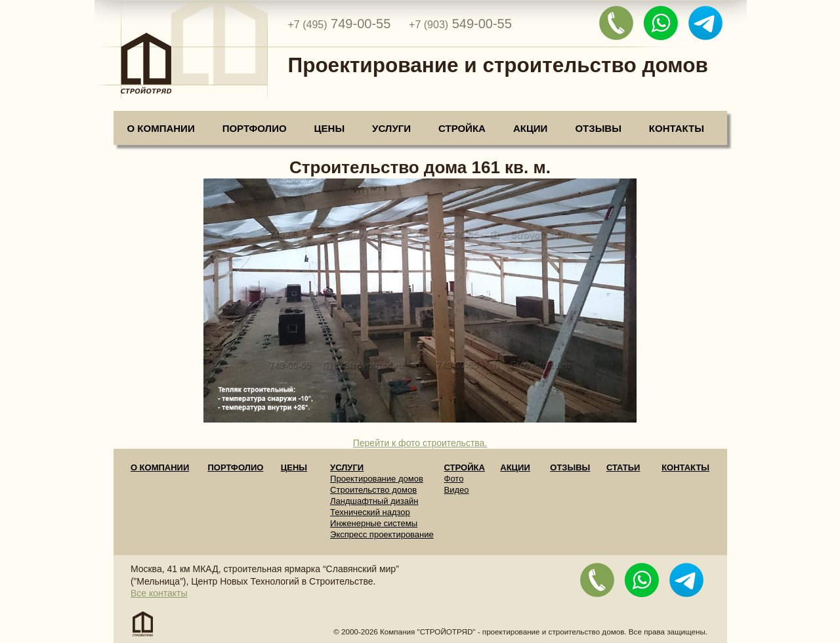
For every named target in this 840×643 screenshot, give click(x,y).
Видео (457, 490)
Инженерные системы (374, 523)
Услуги (391, 128)
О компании (161, 128)
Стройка (462, 128)
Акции (531, 128)
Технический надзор (370, 512)
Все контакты (159, 593)
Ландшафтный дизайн (374, 501)
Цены (329, 128)
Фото (454, 479)
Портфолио (255, 128)
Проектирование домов (377, 479)
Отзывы (598, 128)
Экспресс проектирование (382, 534)
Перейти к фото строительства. (420, 443)
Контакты (677, 128)
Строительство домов (373, 490)
